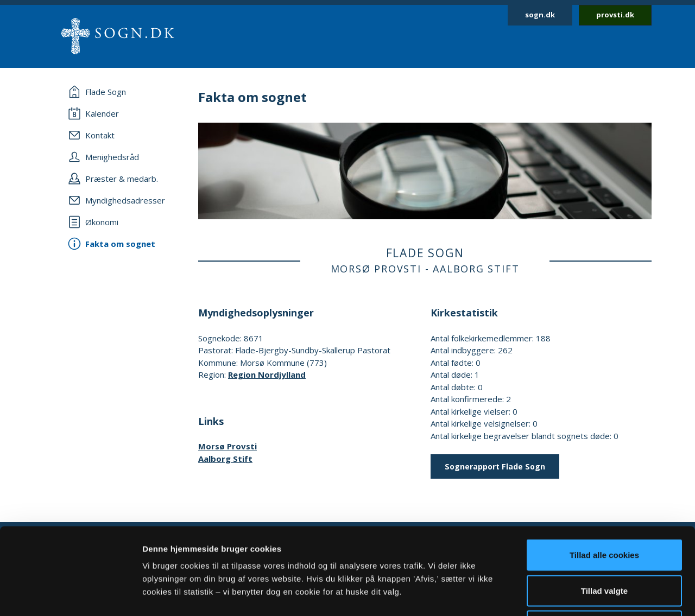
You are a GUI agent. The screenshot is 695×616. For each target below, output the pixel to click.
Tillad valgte (604, 509)
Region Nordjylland (267, 374)
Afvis (605, 545)
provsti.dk (615, 15)
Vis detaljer (564, 595)
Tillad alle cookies (604, 474)
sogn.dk (540, 15)
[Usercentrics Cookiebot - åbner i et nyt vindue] (70, 595)
